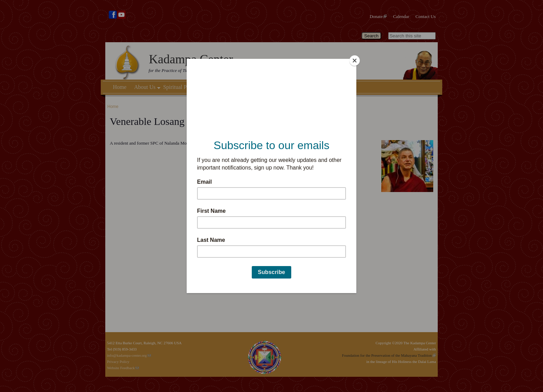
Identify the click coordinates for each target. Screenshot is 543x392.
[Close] (355, 61)
